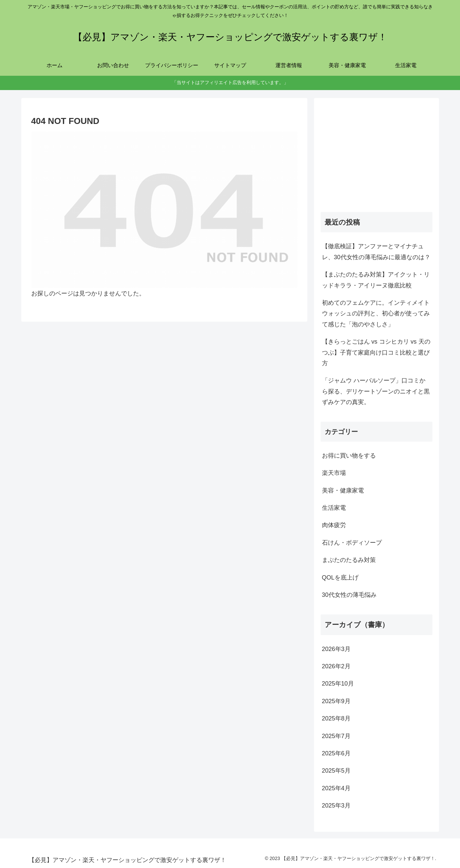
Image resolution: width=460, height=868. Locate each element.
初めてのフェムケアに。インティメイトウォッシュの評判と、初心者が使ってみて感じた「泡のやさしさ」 (376, 314)
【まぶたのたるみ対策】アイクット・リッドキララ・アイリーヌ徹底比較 (376, 280)
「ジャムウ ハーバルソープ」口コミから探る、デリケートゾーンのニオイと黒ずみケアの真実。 (376, 391)
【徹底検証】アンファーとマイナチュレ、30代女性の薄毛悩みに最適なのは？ (376, 252)
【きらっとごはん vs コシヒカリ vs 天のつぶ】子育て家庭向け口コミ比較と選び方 (376, 352)
